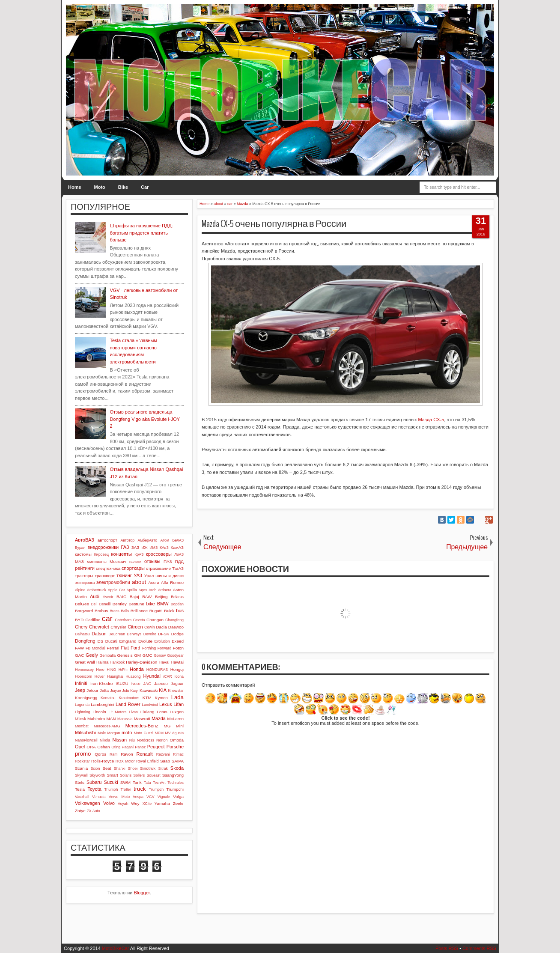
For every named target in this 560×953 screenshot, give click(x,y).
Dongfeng (85, 641)
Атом (165, 540)
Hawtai (177, 662)
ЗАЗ (135, 547)
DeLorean (117, 634)
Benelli (105, 604)
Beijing (161, 597)
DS (101, 641)
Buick (169, 611)
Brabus (101, 611)
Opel (80, 747)
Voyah (123, 804)
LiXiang (147, 712)
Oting (116, 747)
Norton (162, 740)
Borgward (84, 611)
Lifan (179, 704)
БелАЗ (178, 540)
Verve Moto (119, 797)
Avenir (108, 597)
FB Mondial (95, 648)
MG (167, 726)
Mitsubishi (85, 733)
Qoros (100, 754)
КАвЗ (164, 548)
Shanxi (120, 768)
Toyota (94, 789)
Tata (147, 783)
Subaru (94, 782)
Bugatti (156, 611)
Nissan (119, 740)
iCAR (168, 676)
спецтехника (108, 568)
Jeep (80, 690)
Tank (137, 782)
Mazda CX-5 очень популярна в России (274, 224)
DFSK (164, 634)
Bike (123, 187)
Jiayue (115, 691)
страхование (158, 568)
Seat (107, 768)
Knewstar (176, 691)
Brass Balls (119, 611)
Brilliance (139, 611)
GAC (79, 655)
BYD (79, 620)
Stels (80, 782)
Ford (136, 648)
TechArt (159, 783)
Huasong (133, 676)
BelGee (82, 604)
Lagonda (82, 705)
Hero (100, 670)
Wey (135, 803)
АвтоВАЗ (85, 540)
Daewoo (176, 627)
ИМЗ (153, 548)
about (139, 582)
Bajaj (134, 597)
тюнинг (124, 575)
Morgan (114, 733)
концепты (122, 554)
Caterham (124, 620)
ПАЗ (168, 561)
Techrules (176, 783)
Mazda (159, 718)
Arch (152, 590)
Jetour (92, 690)
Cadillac (93, 620)
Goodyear (175, 655)
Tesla (80, 789)
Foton (178, 648)
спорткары (133, 568)
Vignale (164, 797)
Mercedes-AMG (107, 726)
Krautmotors (129, 698)
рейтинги (85, 568)
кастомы (83, 554)
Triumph (111, 789)
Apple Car (116, 590)
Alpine (80, 590)
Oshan (103, 747)
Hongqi (177, 669)
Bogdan (177, 604)
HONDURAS (157, 670)
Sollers (139, 775)
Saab (165, 761)
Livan (133, 712)
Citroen (135, 627)
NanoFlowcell (86, 740)
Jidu (125, 691)
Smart (112, 775)
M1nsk (80, 719)
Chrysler (118, 627)
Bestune (136, 604)
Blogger (142, 893)
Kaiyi (134, 691)
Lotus (162, 712)
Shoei (133, 768)
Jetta (104, 690)
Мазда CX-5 (431, 420)
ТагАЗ (178, 568)
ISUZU (122, 683)
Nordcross (146, 740)
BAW (147, 597)
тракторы (84, 576)
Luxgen (177, 712)
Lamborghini (102, 704)
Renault (145, 754)
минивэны (97, 561)
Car (145, 187)
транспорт (105, 576)
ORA (91, 747)
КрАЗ (139, 554)
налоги (135, 562)
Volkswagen (88, 803)
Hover (100, 676)
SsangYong (173, 775)
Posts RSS (447, 948)
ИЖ (144, 548)
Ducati (111, 641)
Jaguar (177, 683)
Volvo (109, 803)
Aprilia (132, 590)
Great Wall (85, 662)
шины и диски (170, 576)
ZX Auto (93, 811)
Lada (177, 697)
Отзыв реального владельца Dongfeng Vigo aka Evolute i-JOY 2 (144, 419)
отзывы (152, 561)
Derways (134, 634)
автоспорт (107, 540)
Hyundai (152, 676)
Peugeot (156, 747)
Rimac (178, 754)
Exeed (178, 641)
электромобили (113, 582)
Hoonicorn (83, 676)
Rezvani (163, 754)
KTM (147, 698)
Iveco (136, 684)
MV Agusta (174, 733)
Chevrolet (99, 627)
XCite (147, 804)
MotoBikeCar (116, 948)
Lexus (165, 704)
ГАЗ (125, 547)
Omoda (177, 740)
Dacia (161, 627)
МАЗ (79, 561)
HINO (111, 670)
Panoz (140, 747)
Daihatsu (82, 634)
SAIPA (178, 761)
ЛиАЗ (179, 554)
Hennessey (84, 670)
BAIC (121, 597)
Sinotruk (148, 768)
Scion (95, 768)
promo (83, 754)
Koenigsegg (86, 698)
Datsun (99, 634)
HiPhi (123, 670)
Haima (103, 662)
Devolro (150, 634)
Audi (95, 596)
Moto (100, 187)
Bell (94, 604)
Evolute (145, 641)
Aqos (143, 590)
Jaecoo (161, 683)
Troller (126, 789)
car (107, 619)
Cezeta (139, 620)
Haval (164, 662)
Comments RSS (479, 948)
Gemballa (108, 655)
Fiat (125, 648)
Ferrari (113, 648)
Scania (81, 768)
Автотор (127, 540)
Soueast (153, 775)
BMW (163, 604)
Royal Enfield (147, 761)
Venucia (99, 797)
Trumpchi (175, 789)
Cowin (149, 627)
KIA (163, 690)
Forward (164, 648)
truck (140, 789)
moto (127, 733)
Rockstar (82, 761)
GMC (147, 655)
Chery (81, 627)
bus (180, 611)
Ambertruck (97, 590)
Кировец (101, 554)
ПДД (179, 561)
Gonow (160, 655)
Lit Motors (118, 712)
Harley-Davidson (141, 662)
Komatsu (108, 698)
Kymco (161, 698)
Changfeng (174, 620)
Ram (114, 754)
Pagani (128, 747)
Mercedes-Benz (142, 726)
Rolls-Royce (103, 761)
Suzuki (111, 782)
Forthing (149, 648)
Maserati (142, 719)
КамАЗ (177, 547)
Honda (137, 669)
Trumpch (156, 789)
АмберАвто (147, 540)
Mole (102, 733)
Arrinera (165, 590)
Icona (179, 676)
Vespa (138, 797)
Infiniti (81, 683)
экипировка (85, 583)
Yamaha (162, 803)
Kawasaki (149, 690)
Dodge (177, 634)
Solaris (126, 775)
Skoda (177, 768)
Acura (154, 582)
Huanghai (115, 676)
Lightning (83, 712)
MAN (111, 719)
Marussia (125, 719)
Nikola (105, 740)
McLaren (176, 719)
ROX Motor (125, 761)
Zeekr (178, 803)
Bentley (120, 604)
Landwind (150, 705)
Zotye (80, 811)
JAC (147, 683)
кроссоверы (159, 554)
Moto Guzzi (143, 733)
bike (150, 604)
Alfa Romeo (172, 582)
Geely (92, 655)
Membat (82, 726)
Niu (132, 740)
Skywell (81, 775)
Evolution (162, 641)
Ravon (127, 754)
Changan (155, 620)
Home (75, 187)
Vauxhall (82, 797)
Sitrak (163, 768)
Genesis (125, 655)
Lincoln (99, 712)
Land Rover (128, 704)
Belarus (177, 597)
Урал (149, 576)
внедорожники (103, 547)
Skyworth (97, 775)
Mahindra (96, 719)
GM (137, 655)
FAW (79, 648)
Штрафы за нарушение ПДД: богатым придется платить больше (141, 233)
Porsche (175, 747)
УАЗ (138, 575)
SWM (125, 782)
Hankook (118, 662)
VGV (150, 797)
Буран (80, 548)
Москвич (118, 561)
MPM (159, 733)
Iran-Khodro (101, 683)
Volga (178, 797)
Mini (180, 726)
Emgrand (128, 641)
